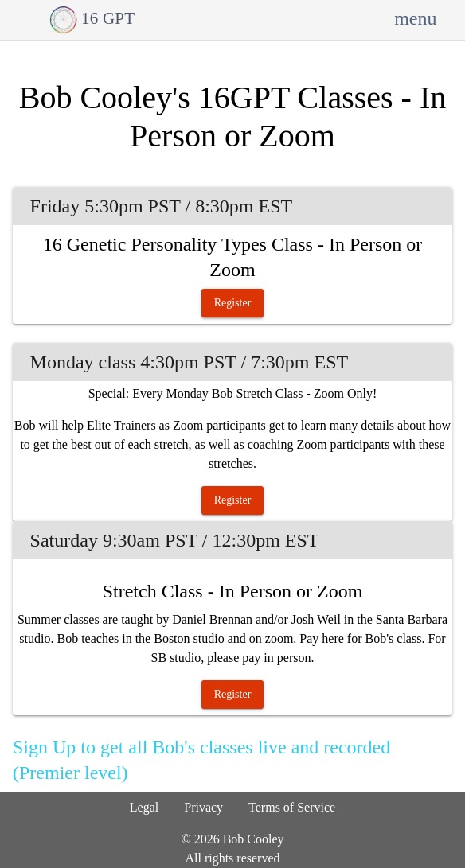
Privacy (203, 807)
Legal (144, 807)
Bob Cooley (254, 839)
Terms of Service (292, 807)
